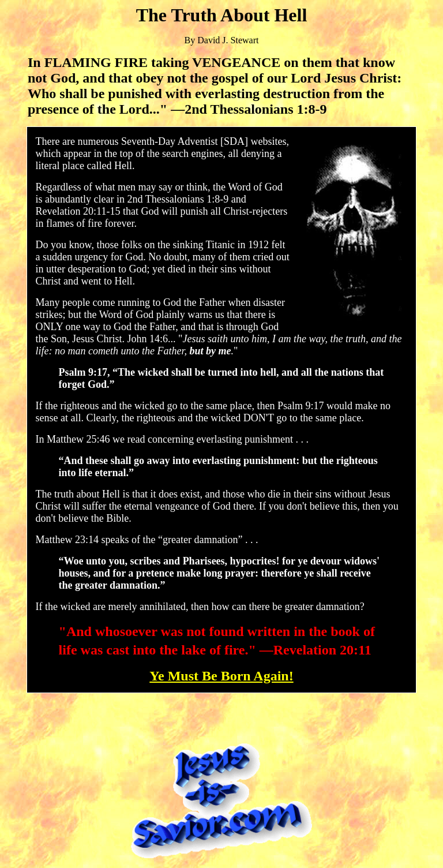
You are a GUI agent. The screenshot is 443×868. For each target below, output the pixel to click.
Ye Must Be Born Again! (221, 676)
